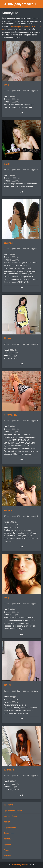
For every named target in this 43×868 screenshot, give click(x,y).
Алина (8, 510)
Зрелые (7, 844)
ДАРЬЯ (9, 243)
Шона (8, 338)
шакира (9, 770)
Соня (7, 164)
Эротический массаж (13, 811)
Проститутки (10, 805)
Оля (7, 85)
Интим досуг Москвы (20, 4)
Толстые (8, 850)
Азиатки (8, 856)
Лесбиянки (9, 833)
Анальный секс (11, 816)
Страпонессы (10, 828)
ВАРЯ (8, 685)
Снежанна (11, 415)
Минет (7, 822)
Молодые (8, 839)
